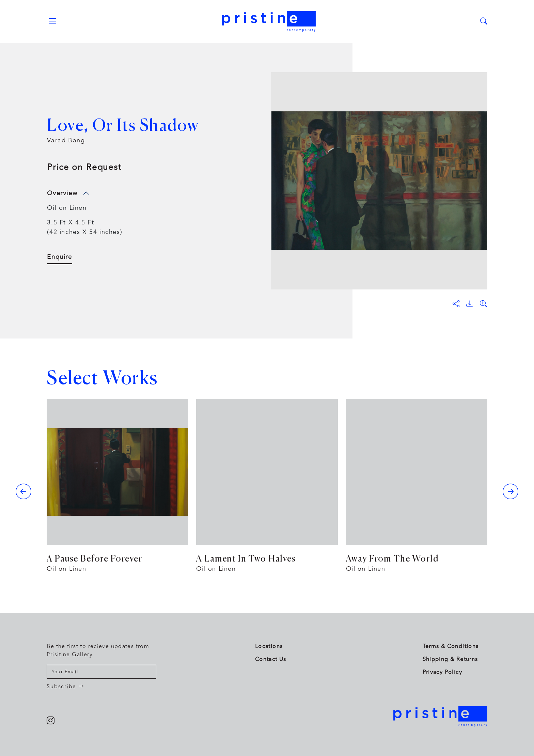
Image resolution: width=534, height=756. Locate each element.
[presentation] (23, 491)
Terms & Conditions (451, 646)
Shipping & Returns (450, 659)
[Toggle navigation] (52, 21)
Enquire (59, 257)
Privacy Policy (442, 672)
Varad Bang (66, 140)
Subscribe (65, 687)
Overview (62, 193)
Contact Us (271, 659)
